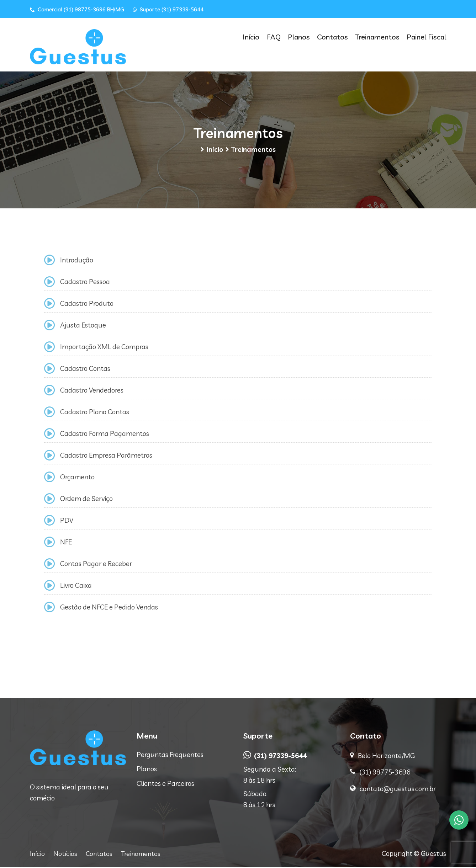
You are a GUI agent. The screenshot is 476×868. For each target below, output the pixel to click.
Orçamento (77, 478)
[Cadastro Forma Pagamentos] (50, 434)
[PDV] (50, 521)
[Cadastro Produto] (50, 304)
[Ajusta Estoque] (50, 326)
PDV (67, 521)
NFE (66, 543)
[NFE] (50, 543)
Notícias (66, 854)
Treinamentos (378, 37)
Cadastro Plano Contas (95, 412)
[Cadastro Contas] (50, 369)
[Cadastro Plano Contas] (50, 413)
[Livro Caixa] (50, 586)
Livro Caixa (76, 586)
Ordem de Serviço (86, 499)
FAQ (277, 37)
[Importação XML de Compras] (50, 348)
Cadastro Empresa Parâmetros (106, 456)
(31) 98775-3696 (385, 773)
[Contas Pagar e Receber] (50, 565)
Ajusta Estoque (83, 326)
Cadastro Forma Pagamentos (105, 434)
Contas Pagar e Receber (96, 564)
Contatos (334, 37)
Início (255, 37)
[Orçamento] (50, 478)
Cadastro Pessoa (85, 282)
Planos (301, 37)
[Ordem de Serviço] (50, 499)
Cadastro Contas (85, 369)
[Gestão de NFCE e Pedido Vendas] (50, 608)
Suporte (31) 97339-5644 (168, 9)
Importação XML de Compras (104, 347)
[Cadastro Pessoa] (50, 283)
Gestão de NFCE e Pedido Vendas (109, 608)
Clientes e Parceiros (165, 784)
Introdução (77, 261)
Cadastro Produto (87, 304)
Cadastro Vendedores (92, 391)
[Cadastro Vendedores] (50, 391)
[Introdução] (50, 261)
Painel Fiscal (426, 37)
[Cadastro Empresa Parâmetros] (50, 456)
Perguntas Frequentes (170, 755)
